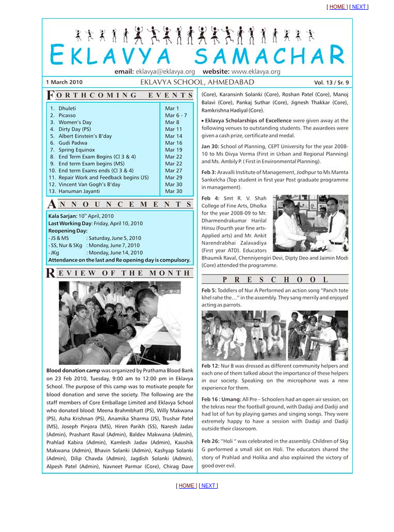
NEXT (359, 7)
